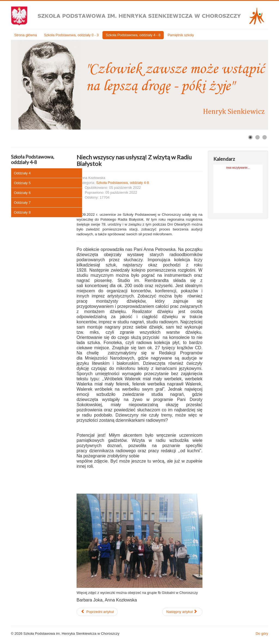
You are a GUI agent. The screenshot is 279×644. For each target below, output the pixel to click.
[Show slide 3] (265, 137)
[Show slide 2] (257, 137)
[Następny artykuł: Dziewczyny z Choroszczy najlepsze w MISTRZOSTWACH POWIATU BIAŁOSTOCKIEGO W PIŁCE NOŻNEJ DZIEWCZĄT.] (182, 612)
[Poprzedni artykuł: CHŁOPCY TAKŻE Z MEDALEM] (97, 612)
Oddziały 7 (22, 203)
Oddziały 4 (22, 173)
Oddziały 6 (22, 193)
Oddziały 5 (22, 183)
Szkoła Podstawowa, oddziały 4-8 (123, 183)
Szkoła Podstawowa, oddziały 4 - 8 (133, 35)
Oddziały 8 (22, 212)
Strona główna (25, 35)
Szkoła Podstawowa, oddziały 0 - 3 (71, 35)
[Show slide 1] (250, 137)
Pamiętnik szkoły (181, 35)
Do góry (262, 634)
